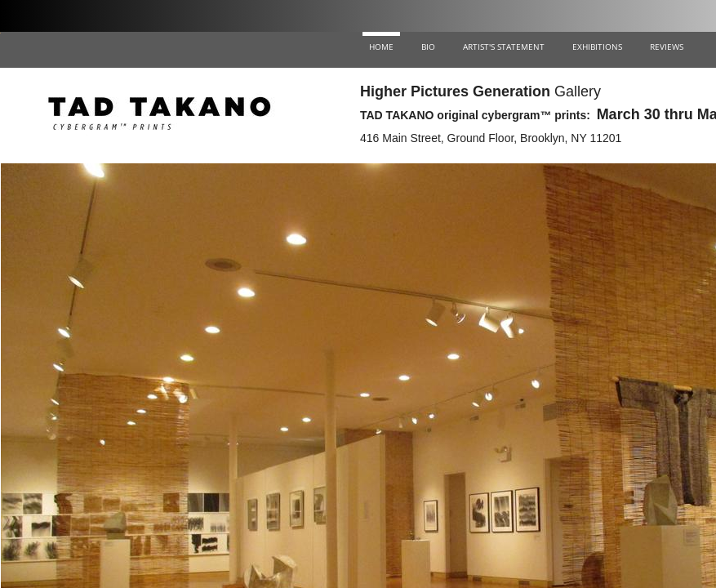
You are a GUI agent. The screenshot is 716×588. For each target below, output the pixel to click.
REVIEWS (667, 47)
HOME (381, 47)
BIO (428, 47)
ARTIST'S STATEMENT (504, 47)
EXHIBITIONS (597, 47)
